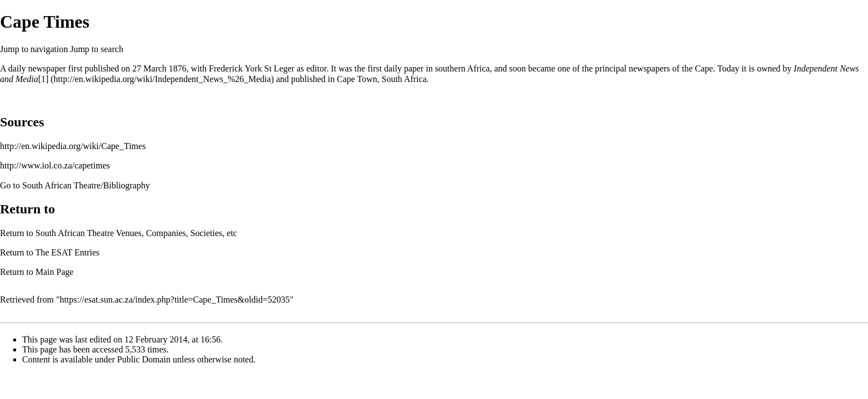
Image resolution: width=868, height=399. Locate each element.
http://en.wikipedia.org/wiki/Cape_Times (73, 146)
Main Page (55, 272)
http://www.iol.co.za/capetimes (55, 165)
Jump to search (97, 49)
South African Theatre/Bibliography (86, 185)
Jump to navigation (34, 49)
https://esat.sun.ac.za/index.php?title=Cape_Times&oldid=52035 (175, 300)
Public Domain (144, 359)
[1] (43, 79)
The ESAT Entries (68, 252)
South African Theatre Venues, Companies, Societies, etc (136, 233)
